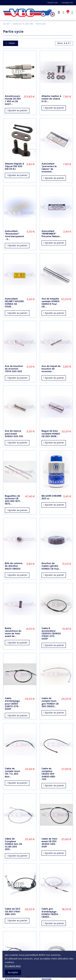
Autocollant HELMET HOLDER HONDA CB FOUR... (14, 303)
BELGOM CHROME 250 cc (52, 497)
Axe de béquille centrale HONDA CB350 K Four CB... (51, 303)
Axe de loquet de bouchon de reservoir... (51, 369)
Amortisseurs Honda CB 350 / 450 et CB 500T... (13, 100)
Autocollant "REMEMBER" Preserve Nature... (51, 234)
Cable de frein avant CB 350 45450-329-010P (49, 843)
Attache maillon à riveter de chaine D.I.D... (51, 99)
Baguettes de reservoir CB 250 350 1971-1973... (13, 500)
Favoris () (53, 3)
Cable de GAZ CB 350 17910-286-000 (13, 911)
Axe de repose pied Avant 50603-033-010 (14, 433)
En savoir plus (13, 966)
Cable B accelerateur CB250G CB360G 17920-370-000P (51, 634)
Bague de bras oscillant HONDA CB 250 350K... (51, 433)
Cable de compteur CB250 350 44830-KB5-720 (49, 774)
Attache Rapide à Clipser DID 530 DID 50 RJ (14, 166)
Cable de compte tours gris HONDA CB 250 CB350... (50, 702)
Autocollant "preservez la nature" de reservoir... (49, 168)
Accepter (13, 972)
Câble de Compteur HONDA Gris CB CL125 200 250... (13, 844)
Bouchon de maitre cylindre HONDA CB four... (51, 566)
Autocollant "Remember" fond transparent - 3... (14, 235)
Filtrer (11, 43)
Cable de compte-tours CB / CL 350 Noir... (13, 773)
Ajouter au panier (17, 110)
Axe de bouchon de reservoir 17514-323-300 (14, 369)
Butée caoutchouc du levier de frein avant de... (13, 632)
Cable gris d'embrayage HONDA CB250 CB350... (50, 913)
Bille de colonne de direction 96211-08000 (14, 566)
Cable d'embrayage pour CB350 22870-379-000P (12, 704)
